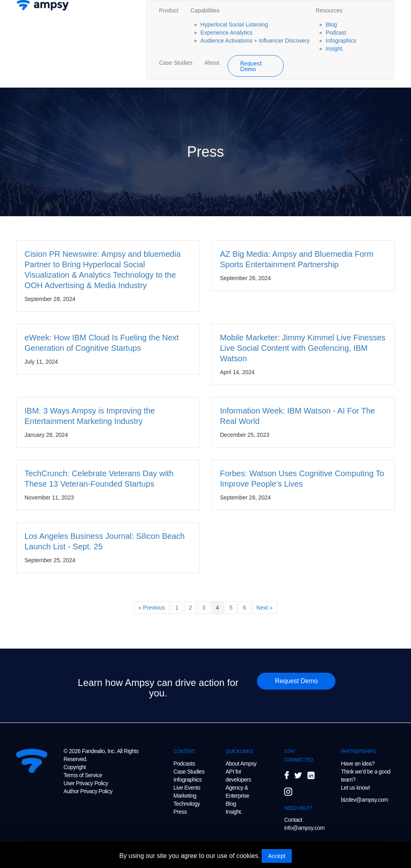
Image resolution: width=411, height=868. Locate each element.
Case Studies (176, 63)
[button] (296, 681)
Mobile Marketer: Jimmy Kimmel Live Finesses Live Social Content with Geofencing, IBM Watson (303, 348)
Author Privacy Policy (88, 791)
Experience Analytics (227, 33)
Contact (293, 820)
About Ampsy (241, 764)
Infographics (341, 41)
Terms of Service (83, 775)
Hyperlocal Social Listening (234, 25)
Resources (329, 10)
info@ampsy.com (304, 828)
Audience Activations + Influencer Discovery (255, 41)
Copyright (74, 767)
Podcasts (184, 764)
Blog (332, 25)
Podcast (336, 33)
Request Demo (251, 66)
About (212, 63)
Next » (265, 608)
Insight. (335, 49)
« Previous (152, 608)
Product (169, 10)
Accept (277, 856)
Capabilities (205, 10)
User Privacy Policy (86, 783)
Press (180, 812)
